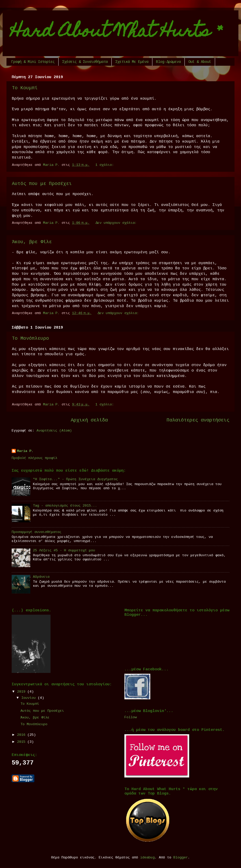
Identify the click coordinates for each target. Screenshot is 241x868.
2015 (22, 742)
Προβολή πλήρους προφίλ (34, 458)
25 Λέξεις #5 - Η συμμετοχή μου (64, 550)
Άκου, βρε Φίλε (32, 242)
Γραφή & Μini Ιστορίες (33, 62)
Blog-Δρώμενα (168, 62)
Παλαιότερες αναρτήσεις (198, 420)
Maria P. (25, 451)
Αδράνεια (41, 577)
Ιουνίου (30, 698)
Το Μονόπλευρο (30, 338)
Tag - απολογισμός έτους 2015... (65, 506)
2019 (22, 692)
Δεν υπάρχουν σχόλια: (117, 223)
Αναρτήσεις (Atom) (54, 431)
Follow (131, 717)
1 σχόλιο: (106, 165)
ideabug (147, 858)
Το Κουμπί (25, 88)
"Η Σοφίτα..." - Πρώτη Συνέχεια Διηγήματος (75, 479)
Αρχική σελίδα (89, 420)
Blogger (181, 858)
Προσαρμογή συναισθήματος (37, 532)
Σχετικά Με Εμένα (132, 62)
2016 (22, 735)
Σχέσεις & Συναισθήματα (85, 62)
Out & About (200, 62)
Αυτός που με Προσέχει (42, 184)
